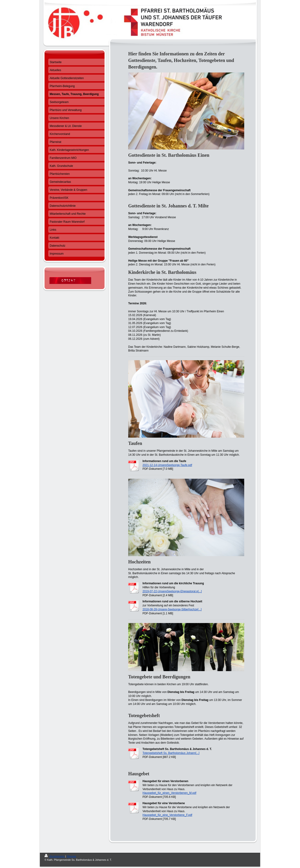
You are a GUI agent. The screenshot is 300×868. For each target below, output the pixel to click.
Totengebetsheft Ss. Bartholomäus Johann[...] (171, 753)
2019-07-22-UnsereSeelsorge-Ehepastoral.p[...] (172, 591)
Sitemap (71, 856)
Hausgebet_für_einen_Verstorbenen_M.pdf (169, 793)
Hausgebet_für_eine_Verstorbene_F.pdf (167, 815)
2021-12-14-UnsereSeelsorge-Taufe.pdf (167, 465)
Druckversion (55, 856)
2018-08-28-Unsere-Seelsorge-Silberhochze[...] (172, 609)
